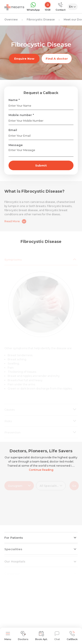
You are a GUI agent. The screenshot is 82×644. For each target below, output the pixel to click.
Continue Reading (41, 470)
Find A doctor (57, 59)
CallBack (72, 636)
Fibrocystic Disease (41, 19)
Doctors (23, 636)
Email (13, 130)
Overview (11, 19)
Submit (41, 165)
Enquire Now (24, 59)
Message (16, 145)
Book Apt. (41, 636)
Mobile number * (21, 115)
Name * (14, 100)
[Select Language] (73, 7)
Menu (8, 636)
